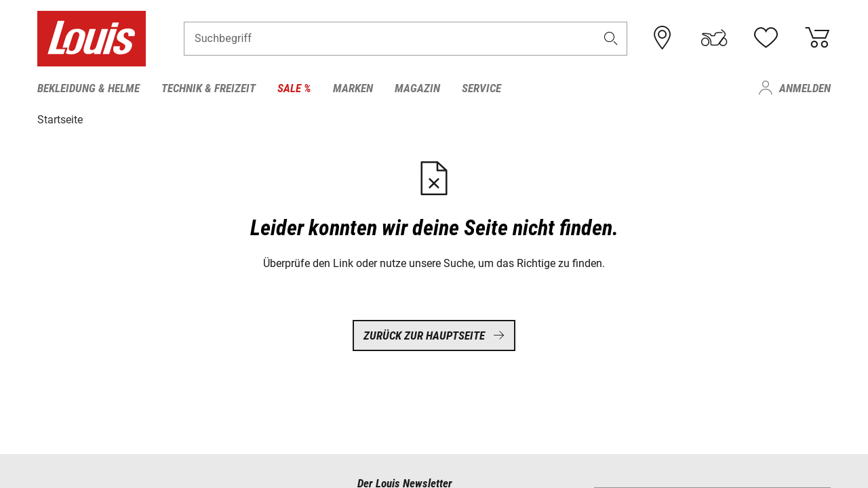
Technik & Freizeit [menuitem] (209, 88)
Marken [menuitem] (353, 88)
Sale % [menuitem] (294, 88)
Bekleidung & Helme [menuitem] (88, 88)
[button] (611, 38)
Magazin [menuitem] (417, 88)
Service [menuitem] (481, 88)
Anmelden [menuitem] (805, 88)
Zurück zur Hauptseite (434, 335)
